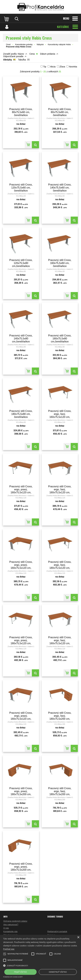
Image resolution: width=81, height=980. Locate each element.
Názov (21, 54)
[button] (40, 965)
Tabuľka (22, 60)
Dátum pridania (48, 54)
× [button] (78, 937)
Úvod (8, 45)
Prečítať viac (9, 949)
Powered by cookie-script (13, 977)
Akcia (53, 67)
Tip (45, 67)
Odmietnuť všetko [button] (58, 972)
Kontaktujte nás (10, 931)
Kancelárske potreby (24, 45)
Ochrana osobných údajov (15, 921)
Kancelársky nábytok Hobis (59, 45)
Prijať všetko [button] (21, 972)
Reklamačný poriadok (57, 931)
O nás (6, 928)
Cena (32, 54)
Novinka (73, 67)
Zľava (62, 67)
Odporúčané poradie (13, 56)
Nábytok (40, 45)
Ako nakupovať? (11, 925)
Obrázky (8, 60)
